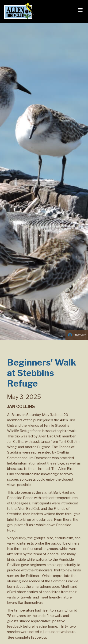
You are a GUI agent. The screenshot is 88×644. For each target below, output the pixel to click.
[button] (80, 10)
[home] (18, 11)
